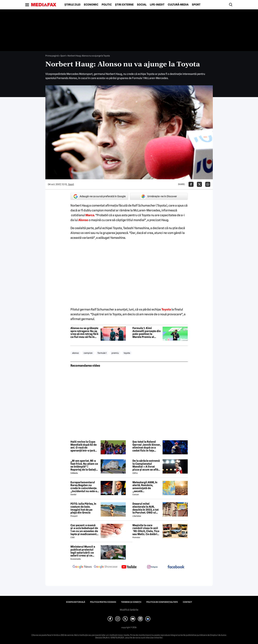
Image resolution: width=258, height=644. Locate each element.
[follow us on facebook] (176, 567)
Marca (90, 215)
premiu (115, 353)
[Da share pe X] (199, 184)
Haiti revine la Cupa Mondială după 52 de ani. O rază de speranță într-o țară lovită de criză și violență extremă (84, 446)
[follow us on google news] (82, 567)
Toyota (166, 309)
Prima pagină (52, 56)
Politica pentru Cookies (103, 602)
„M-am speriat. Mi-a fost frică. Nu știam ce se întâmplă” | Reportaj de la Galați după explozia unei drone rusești (84, 465)
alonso (75, 353)
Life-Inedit (157, 5)
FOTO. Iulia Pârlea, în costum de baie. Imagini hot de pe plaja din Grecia (83, 508)
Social (142, 5)
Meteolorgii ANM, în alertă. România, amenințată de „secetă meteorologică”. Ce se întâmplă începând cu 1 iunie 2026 (146, 487)
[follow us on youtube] (129, 567)
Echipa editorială (76, 602)
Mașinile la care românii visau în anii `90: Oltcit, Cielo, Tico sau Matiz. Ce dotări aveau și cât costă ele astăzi (146, 530)
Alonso (83, 220)
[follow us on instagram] (153, 567)
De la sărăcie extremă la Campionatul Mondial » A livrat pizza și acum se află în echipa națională (146, 465)
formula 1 (102, 353)
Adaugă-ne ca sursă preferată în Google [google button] (99, 196)
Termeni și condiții (131, 602)
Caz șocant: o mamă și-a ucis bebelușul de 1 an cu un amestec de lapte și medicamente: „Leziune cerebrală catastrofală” (85, 530)
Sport (196, 5)
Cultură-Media (178, 5)
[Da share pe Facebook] (191, 184)
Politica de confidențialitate (162, 602)
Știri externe (124, 5)
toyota (127, 353)
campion (88, 353)
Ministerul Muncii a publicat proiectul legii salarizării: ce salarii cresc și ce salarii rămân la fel (83, 551)
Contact (187, 602)
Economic (91, 5)
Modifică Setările (129, 610)
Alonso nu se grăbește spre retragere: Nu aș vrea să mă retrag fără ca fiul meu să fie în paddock (84, 333)
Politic (107, 5)
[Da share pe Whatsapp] (208, 184)
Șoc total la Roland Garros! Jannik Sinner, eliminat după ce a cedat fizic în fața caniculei (147, 446)
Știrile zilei (72, 5)
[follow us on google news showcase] (106, 567)
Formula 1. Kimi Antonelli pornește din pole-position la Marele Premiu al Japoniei (147, 333)
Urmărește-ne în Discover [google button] (159, 196)
